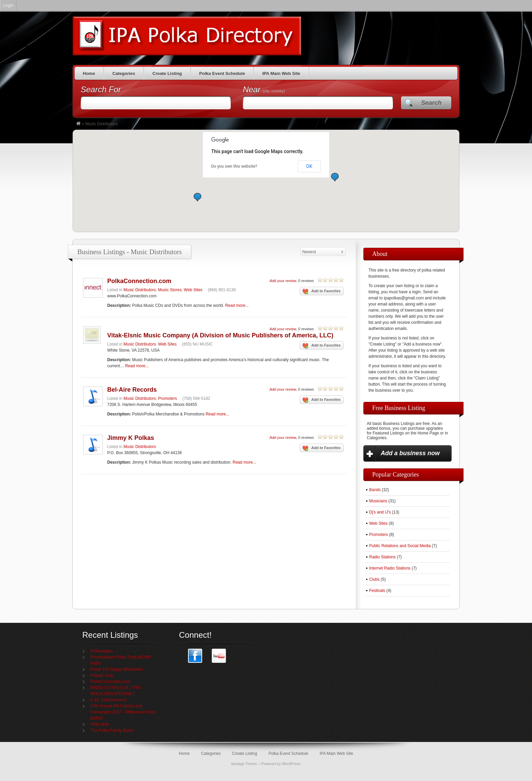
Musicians (378, 501)
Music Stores (170, 290)
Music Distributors (140, 290)
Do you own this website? (234, 166)
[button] (197, 197)
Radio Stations (382, 557)
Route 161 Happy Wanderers (117, 669)
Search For (101, 89)
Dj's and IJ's (380, 512)
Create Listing (167, 73)
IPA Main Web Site (281, 73)
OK (309, 166)
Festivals (377, 591)
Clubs (374, 579)
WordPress (291, 764)
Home (89, 73)
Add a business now (410, 453)
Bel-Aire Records (132, 390)
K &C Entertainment (109, 700)
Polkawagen (102, 651)
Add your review (283, 281)
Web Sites (193, 290)
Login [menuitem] (8, 5)
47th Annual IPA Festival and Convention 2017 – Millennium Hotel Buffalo (123, 712)
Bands (375, 490)
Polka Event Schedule (222, 73)
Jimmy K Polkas (131, 438)
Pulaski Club (102, 675)
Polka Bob (100, 724)
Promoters (167, 398)
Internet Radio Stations (390, 568)
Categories (124, 73)
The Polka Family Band (112, 730)
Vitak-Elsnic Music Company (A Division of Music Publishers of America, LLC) (220, 335)
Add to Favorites (322, 292)
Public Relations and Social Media (400, 546)
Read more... (237, 305)
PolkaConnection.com (139, 281)
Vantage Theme (244, 764)
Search (431, 103)
